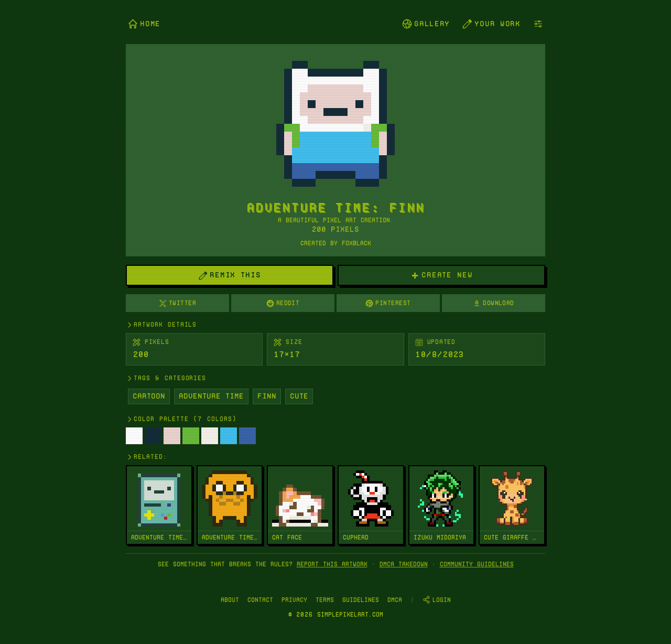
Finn (267, 396)
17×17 (287, 354)
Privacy (294, 600)
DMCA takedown (404, 564)
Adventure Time (211, 396)
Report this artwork (332, 564)
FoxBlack (356, 243)
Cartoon (149, 396)
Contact (260, 600)
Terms (325, 600)
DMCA (395, 600)
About (230, 600)
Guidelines (361, 600)
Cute (299, 396)
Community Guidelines (477, 564)
